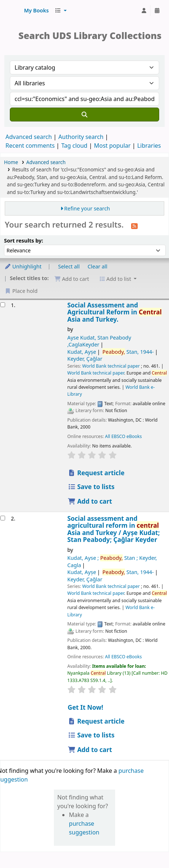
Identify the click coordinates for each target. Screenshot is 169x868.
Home (11, 162)
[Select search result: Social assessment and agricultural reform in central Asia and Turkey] (3, 518)
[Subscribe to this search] (134, 225)
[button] (36, 11)
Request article (96, 473)
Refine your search (87, 208)
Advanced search (29, 137)
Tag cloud (74, 146)
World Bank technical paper (111, 366)
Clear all (98, 266)
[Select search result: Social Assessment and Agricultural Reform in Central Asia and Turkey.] (3, 305)
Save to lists (91, 487)
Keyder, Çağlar (85, 359)
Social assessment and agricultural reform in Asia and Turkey (114, 529)
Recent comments (30, 146)
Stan (128, 352)
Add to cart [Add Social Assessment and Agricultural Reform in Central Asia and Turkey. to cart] (90, 501)
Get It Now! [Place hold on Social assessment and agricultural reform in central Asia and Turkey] (86, 707)
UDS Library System (13, 11)
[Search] (84, 115)
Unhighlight (23, 266)
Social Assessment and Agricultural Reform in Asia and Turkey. (115, 312)
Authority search (81, 137)
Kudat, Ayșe (82, 352)
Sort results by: (23, 241)
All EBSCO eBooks (123, 436)
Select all (69, 266)
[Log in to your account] (144, 11)
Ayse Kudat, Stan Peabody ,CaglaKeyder (99, 341)
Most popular (112, 146)
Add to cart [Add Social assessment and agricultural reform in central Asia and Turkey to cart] (90, 750)
